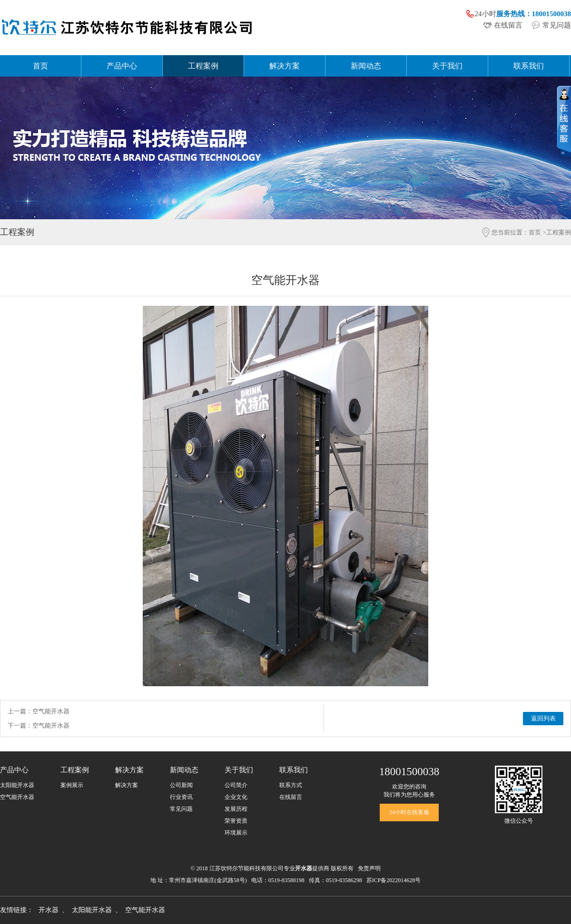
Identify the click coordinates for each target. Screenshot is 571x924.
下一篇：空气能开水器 (39, 725)
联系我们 (529, 66)
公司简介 (236, 785)
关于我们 (447, 66)
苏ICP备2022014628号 (394, 880)
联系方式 (291, 785)
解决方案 (285, 66)
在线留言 (508, 25)
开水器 (49, 910)
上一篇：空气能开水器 (39, 711)
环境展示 (236, 833)
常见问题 (557, 25)
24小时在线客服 (409, 812)
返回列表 (543, 718)
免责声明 (369, 868)
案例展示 (72, 785)
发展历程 (236, 809)
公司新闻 (181, 785)
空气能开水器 (17, 797)
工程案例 (203, 66)
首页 (40, 66)
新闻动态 (366, 66)
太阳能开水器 (17, 785)
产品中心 (122, 66)
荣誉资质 (236, 821)
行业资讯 (181, 797)
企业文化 (236, 797)
